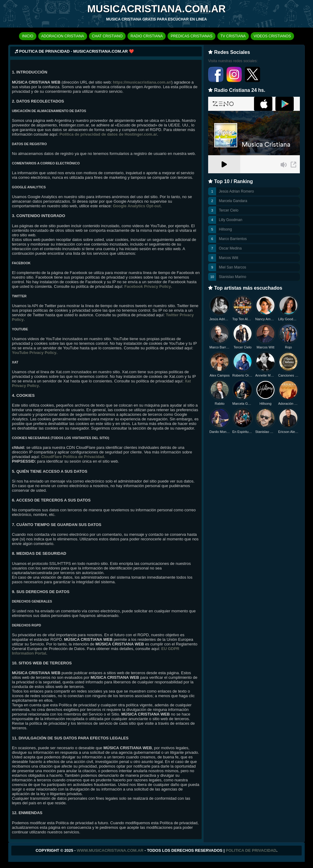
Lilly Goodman (231, 220)
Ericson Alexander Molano (288, 432)
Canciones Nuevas (288, 375)
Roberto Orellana (243, 375)
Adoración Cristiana (288, 404)
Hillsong (225, 229)
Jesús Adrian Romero (236, 191)
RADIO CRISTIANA (147, 36)
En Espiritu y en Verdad (243, 432)
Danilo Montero (220, 432)
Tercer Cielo (229, 210)
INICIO (28, 36)
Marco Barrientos (233, 239)
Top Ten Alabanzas (243, 319)
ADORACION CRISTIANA (63, 36)
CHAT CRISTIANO (107, 36)
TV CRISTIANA (233, 36)
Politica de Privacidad (251, 850)
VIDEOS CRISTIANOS (272, 36)
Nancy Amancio (265, 319)
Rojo (288, 347)
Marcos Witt (228, 258)
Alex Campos (220, 375)
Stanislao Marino (232, 277)
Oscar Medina (230, 248)
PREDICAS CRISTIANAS (191, 36)
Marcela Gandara (233, 201)
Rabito (220, 404)
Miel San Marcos (232, 267)
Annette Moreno (265, 375)
